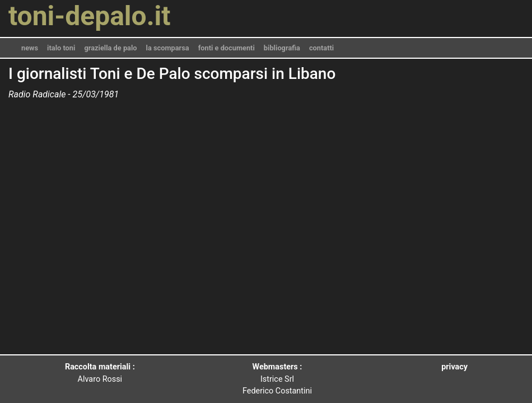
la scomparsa (168, 48)
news (30, 48)
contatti (321, 48)
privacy (454, 367)
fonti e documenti (227, 48)
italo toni (61, 48)
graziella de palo (110, 48)
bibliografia (282, 48)
